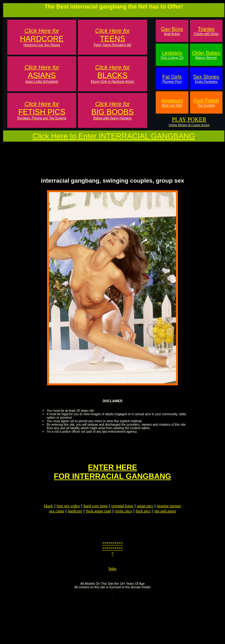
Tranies (206, 31)
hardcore (75, 522)
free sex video (68, 517)
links (112, 587)
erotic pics (123, 522)
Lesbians (172, 55)
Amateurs (172, 103)
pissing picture (169, 517)
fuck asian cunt (99, 522)
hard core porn (96, 517)
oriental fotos (122, 517)
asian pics (145, 517)
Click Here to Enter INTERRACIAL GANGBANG (114, 136)
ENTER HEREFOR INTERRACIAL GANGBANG (113, 480)
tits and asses (165, 522)
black (48, 517)
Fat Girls (172, 79)
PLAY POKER (189, 120)
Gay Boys (172, 31)
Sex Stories (206, 79)
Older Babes (206, 55)
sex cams (56, 522)
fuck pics (143, 522)
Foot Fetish (206, 103)
